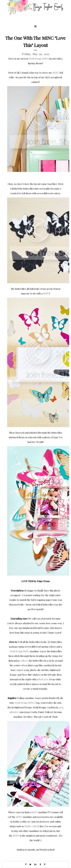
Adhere (24, 661)
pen (61, 707)
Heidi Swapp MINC (39, 59)
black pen (43, 679)
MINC (56, 73)
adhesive (14, 712)
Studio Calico (31, 826)
